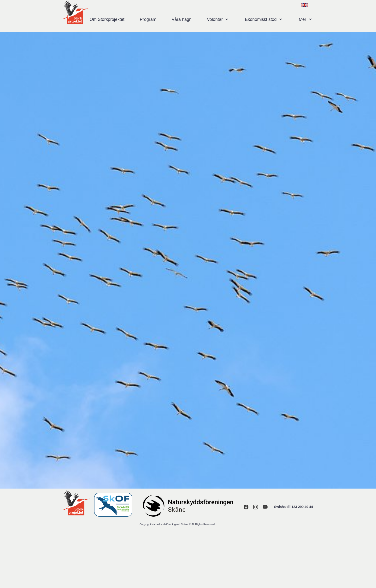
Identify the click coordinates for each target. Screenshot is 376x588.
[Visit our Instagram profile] (256, 507)
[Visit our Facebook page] (246, 507)
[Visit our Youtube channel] (265, 507)
